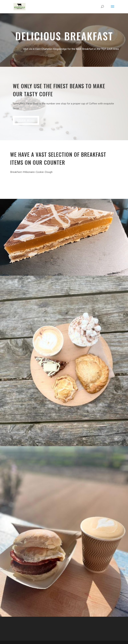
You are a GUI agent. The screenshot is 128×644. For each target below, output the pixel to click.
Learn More (26, 120)
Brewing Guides (27, 184)
